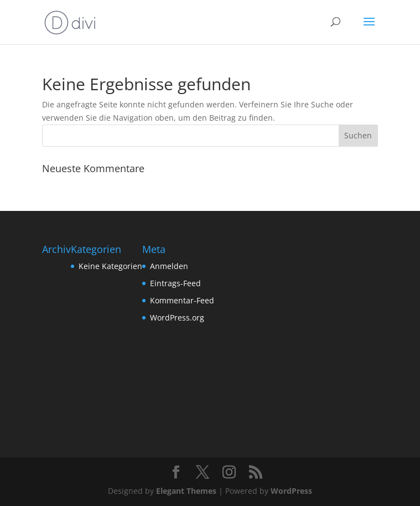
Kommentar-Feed (182, 300)
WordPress (291, 491)
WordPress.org (177, 317)
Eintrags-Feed (175, 283)
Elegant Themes (186, 491)
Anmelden (169, 266)
